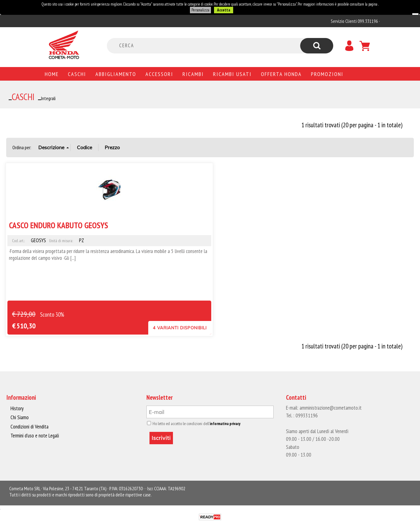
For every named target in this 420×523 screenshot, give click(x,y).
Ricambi (193, 74)
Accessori (159, 74)
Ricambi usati (232, 74)
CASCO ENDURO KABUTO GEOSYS (59, 225)
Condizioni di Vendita (29, 427)
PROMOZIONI (327, 74)
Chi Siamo (20, 417)
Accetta (224, 10)
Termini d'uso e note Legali (35, 436)
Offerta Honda (281, 74)
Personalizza (200, 10)
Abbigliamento (116, 74)
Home (52, 74)
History (17, 408)
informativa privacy (225, 424)
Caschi (77, 74)
